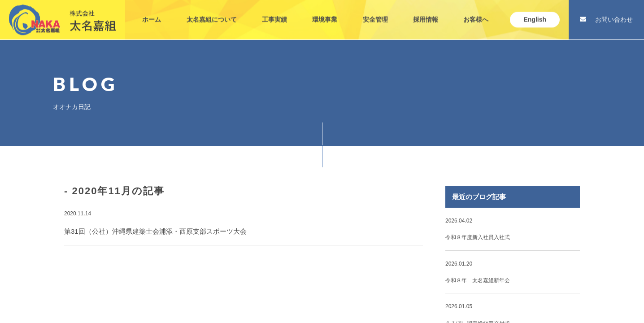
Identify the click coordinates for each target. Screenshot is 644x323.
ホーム (152, 13)
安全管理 (375, 13)
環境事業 (325, 13)
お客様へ (476, 13)
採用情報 (426, 13)
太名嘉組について (212, 13)
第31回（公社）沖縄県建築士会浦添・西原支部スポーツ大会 (155, 231)
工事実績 (274, 13)
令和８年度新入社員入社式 (478, 237)
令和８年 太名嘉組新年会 (478, 280)
